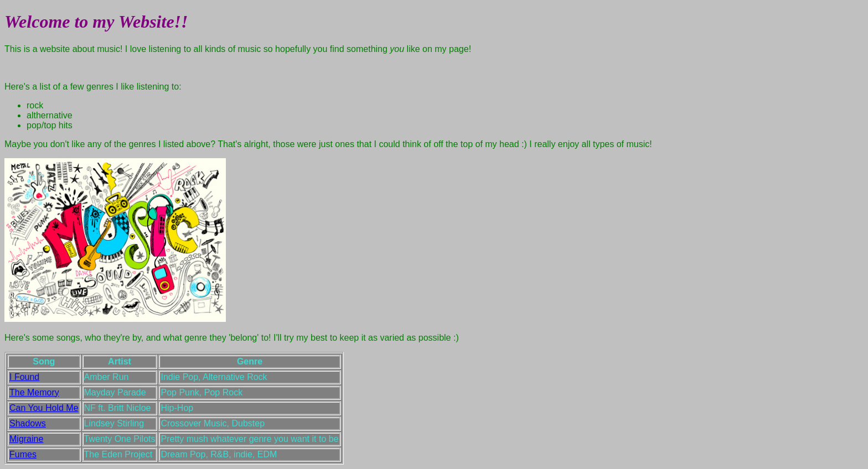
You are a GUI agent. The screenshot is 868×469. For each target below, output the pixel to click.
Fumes (23, 454)
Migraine (26, 439)
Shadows (28, 423)
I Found (24, 377)
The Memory (34, 392)
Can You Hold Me (44, 408)
